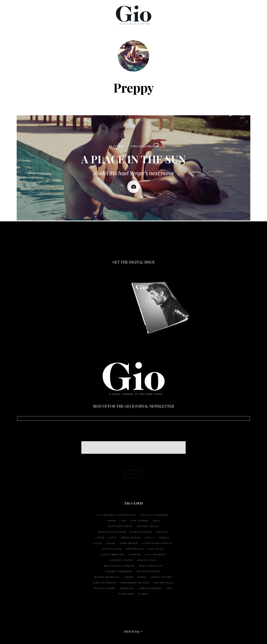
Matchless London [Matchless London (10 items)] (119, 566)
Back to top (134, 631)
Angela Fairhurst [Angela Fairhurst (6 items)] (155, 515)
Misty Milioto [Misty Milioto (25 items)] (151, 566)
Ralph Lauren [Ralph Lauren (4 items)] (105, 588)
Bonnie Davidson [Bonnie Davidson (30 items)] (112, 532)
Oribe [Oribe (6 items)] (129, 577)
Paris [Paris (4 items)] (143, 577)
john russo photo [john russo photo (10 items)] (158, 543)
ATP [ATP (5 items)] (124, 521)
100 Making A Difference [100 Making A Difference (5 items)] (117, 515)
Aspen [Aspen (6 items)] (111, 521)
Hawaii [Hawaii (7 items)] (164, 538)
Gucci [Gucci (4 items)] (150, 538)
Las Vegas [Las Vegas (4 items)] (156, 549)
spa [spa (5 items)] (170, 588)
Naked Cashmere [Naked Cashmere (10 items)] (119, 571)
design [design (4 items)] (162, 532)
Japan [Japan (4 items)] (111, 543)
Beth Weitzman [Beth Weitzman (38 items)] (120, 526)
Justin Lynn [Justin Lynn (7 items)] (112, 549)
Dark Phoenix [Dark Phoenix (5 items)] (141, 532)
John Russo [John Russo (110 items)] (129, 543)
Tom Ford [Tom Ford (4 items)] (126, 594)
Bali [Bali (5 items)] (156, 521)
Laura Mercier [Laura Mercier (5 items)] (113, 554)
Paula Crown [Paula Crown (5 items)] (162, 577)
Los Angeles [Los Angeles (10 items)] (156, 554)
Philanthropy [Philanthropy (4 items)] (105, 583)
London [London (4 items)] (135, 554)
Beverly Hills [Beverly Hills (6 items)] (148, 526)
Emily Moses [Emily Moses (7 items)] (131, 538)
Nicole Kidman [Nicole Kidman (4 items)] (149, 571)
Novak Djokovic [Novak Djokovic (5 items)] (107, 577)
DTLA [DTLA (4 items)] (113, 538)
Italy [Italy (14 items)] (98, 543)
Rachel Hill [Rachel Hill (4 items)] (164, 583)
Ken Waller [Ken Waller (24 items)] (135, 549)
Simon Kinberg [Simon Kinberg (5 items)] (151, 588)
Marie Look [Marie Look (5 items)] (147, 560)
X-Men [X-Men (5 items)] (143, 594)
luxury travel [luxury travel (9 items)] (122, 560)
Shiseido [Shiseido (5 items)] (127, 588)
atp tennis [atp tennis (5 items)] (140, 521)
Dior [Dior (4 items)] (101, 538)
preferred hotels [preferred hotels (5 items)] (135, 583)
